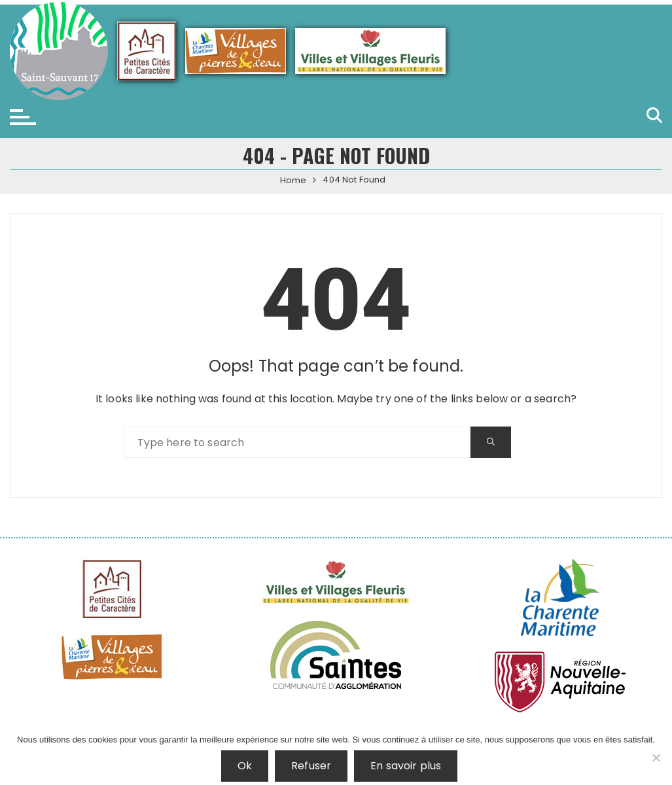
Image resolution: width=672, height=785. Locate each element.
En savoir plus (406, 766)
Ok (245, 766)
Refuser (311, 766)
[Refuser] (656, 758)
